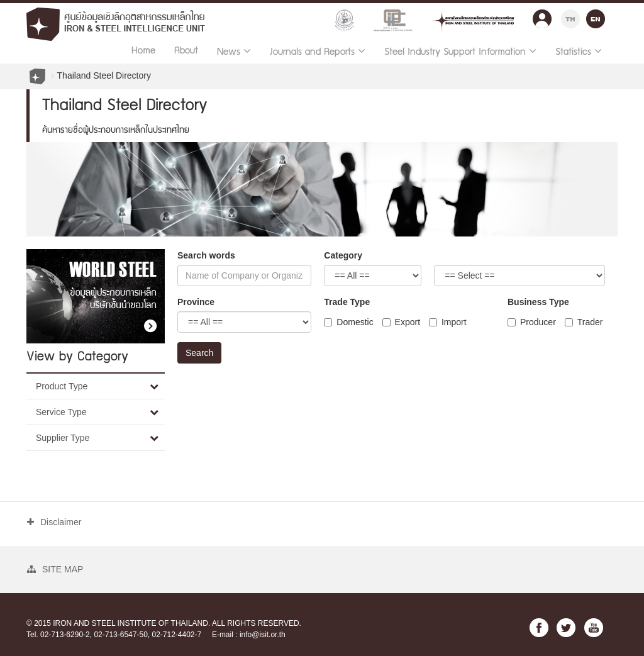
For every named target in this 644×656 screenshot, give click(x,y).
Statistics (579, 51)
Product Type (62, 386)
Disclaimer (54, 522)
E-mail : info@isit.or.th (249, 635)
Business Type (538, 302)
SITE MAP (55, 569)
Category (343, 255)
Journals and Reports (318, 51)
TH (570, 17)
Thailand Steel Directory (104, 75)
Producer (532, 322)
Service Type (61, 412)
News (234, 51)
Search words (206, 255)
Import (448, 322)
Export (401, 322)
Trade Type (347, 302)
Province (196, 302)
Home (143, 52)
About (186, 52)
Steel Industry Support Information (460, 51)
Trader (584, 322)
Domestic (348, 322)
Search (199, 353)
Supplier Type (63, 438)
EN (596, 17)
